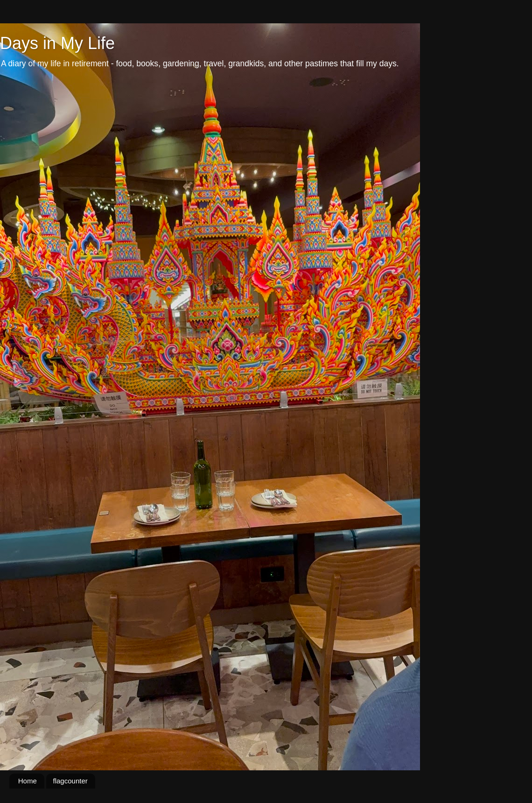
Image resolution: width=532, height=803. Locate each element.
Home (28, 781)
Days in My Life (57, 43)
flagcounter (70, 781)
